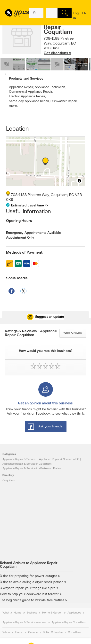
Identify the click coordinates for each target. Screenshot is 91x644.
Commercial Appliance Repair (31, 92)
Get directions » (57, 53)
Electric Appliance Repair (27, 96)
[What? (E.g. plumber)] (36, 13)
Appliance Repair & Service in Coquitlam (27, 464)
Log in (76, 16)
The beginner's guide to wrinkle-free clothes (32, 600)
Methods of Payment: (25, 253)
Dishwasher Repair (64, 101)
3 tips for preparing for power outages (29, 576)
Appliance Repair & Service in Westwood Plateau (32, 469)
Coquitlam (9, 480)
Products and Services (26, 79)
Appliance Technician (50, 87)
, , (60, 46)
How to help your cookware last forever (29, 594)
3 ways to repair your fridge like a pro (28, 588)
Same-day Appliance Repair (29, 101)
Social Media (17, 278)
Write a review (73, 333)
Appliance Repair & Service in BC (59, 459)
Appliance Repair (21, 87)
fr (84, 16)
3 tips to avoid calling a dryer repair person (32, 582)
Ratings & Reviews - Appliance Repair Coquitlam (31, 333)
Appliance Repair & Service (19, 459)
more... (14, 106)
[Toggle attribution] (79, 181)
